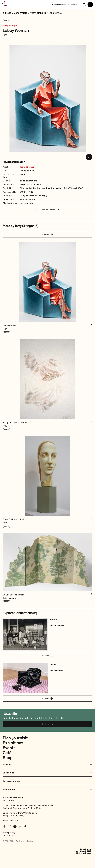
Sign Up (47, 724)
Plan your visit (15, 738)
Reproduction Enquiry (48, 210)
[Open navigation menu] (90, 5)
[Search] (84, 5)
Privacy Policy (9, 833)
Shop (8, 758)
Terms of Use (9, 835)
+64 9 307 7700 (11, 820)
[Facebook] (4, 827)
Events (9, 748)
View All (47, 234)
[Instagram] (10, 827)
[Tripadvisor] (20, 827)
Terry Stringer (10, 26)
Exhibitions (13, 743)
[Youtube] (15, 827)
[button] (47, 288)
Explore (47, 656)
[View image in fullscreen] (89, 157)
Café (7, 753)
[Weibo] (26, 827)
